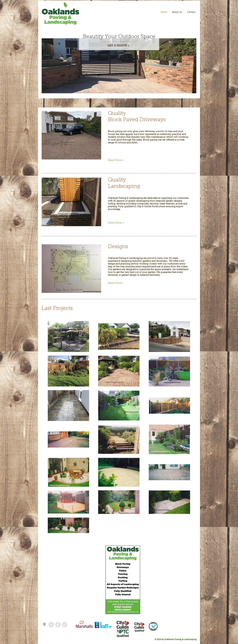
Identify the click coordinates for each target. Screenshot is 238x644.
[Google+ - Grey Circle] (51, 625)
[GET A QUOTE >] (119, 46)
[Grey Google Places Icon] (44, 625)
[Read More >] (119, 160)
